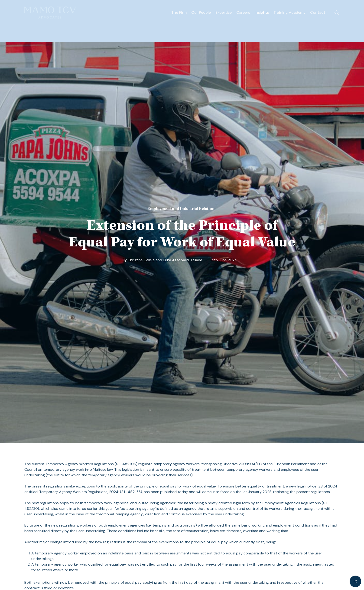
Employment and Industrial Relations (182, 209)
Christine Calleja (141, 260)
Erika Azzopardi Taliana (183, 260)
